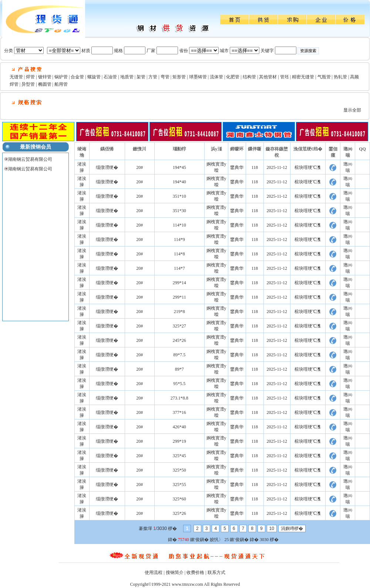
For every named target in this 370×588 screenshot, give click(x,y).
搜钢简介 (175, 572)
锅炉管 (61, 77)
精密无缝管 (303, 77)
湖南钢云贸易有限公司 (30, 159)
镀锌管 (45, 77)
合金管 (77, 77)
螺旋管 (94, 77)
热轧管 (340, 77)
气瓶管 (324, 77)
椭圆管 (45, 84)
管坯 (285, 77)
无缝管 (16, 77)
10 (272, 528)
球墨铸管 (198, 77)
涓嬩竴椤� (292, 528)
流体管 (216, 77)
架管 (141, 77)
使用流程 (154, 572)
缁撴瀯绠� (107, 167)
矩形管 (179, 77)
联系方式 (216, 572)
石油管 (110, 77)
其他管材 (268, 77)
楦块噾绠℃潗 (308, 167)
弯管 (165, 77)
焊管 (30, 77)
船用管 (61, 84)
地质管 (127, 77)
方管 (153, 77)
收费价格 (195, 572)
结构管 (249, 77)
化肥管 (233, 77)
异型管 (28, 84)
